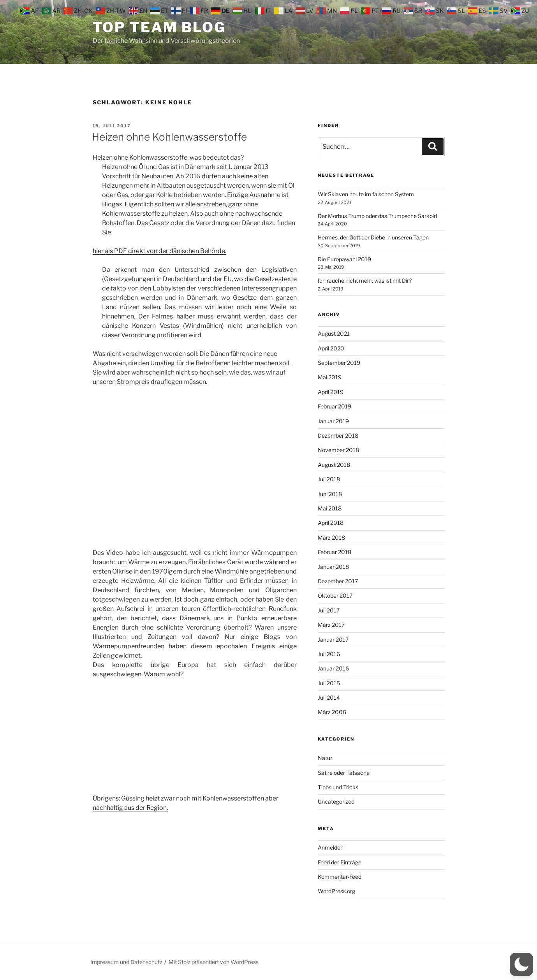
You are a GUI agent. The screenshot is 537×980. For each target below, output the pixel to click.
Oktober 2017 (335, 596)
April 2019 (331, 392)
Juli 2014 (329, 698)
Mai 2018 (330, 508)
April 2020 (331, 348)
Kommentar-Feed (340, 877)
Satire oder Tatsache (344, 773)
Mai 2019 (330, 377)
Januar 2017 (333, 640)
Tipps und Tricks (338, 787)
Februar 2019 (335, 406)
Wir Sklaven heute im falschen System (366, 194)
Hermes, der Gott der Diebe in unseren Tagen (373, 237)
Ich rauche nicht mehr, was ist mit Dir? (365, 281)
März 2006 (332, 712)
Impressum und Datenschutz (126, 962)
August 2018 (334, 465)
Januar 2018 (333, 567)
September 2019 (339, 363)
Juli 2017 (329, 610)
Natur (325, 758)
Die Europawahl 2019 (344, 259)
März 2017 (331, 625)
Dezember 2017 (338, 581)
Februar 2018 (335, 552)
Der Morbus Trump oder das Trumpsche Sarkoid (377, 216)
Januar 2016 (333, 668)
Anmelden (331, 847)
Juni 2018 (330, 494)
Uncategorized (336, 801)
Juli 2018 (329, 479)
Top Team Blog (159, 27)
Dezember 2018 (338, 435)
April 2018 (331, 523)
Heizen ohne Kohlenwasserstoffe (169, 137)
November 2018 (338, 450)
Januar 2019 (333, 421)
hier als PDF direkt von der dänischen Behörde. (159, 251)
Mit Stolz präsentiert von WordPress (214, 962)
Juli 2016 (329, 654)
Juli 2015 (329, 683)
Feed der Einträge (340, 862)
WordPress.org (336, 891)
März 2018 (331, 538)
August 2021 (334, 333)
